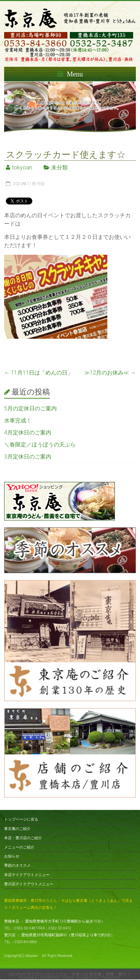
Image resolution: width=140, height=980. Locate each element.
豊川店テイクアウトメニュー (29, 884)
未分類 (60, 167)
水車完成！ (18, 420)
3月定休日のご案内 (28, 457)
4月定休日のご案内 (28, 433)
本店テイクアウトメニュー (27, 875)
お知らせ (12, 856)
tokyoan (22, 167)
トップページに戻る (21, 819)
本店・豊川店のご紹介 (23, 838)
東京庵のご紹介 (17, 829)
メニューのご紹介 (19, 847)
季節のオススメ (17, 866)
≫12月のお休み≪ (110, 373)
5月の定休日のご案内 (30, 408)
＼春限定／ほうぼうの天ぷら (40, 445)
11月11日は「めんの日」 (39, 373)
